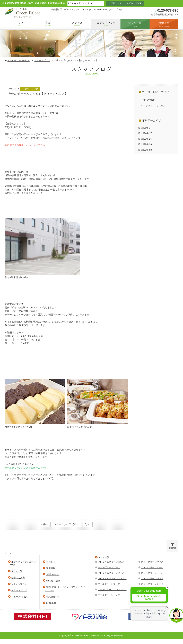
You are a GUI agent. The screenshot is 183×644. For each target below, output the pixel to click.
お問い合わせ (53, 574)
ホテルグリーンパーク (109, 567)
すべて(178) (149, 100)
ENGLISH (51, 603)
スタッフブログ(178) (154, 106)
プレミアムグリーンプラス (111, 573)
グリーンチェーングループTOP (126, 3)
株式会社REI (53, 597)
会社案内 (51, 562)
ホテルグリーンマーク (109, 584)
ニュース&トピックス (22, 597)
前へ (45, 524)
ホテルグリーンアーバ (152, 567)
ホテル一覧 (17, 571)
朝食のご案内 (18, 578)
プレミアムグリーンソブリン (112, 578)
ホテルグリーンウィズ (152, 562)
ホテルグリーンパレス (19, 60)
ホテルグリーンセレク (109, 595)
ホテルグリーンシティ (152, 584)
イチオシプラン (19, 584)
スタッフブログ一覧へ (66, 524)
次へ (87, 524)
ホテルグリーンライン (152, 573)
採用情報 (51, 568)
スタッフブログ (42, 60)
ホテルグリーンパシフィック (112, 590)
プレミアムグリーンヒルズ (111, 562)
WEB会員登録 (53, 581)
